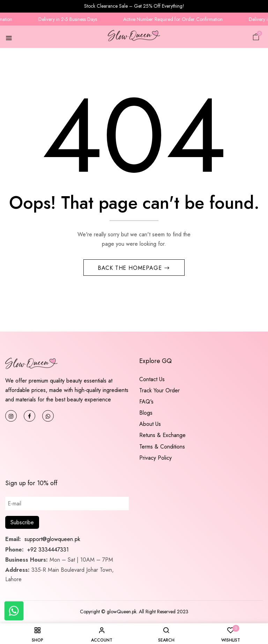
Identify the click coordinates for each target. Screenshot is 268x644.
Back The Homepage (131, 268)
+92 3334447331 (48, 550)
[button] (256, 36)
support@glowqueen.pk (51, 539)
